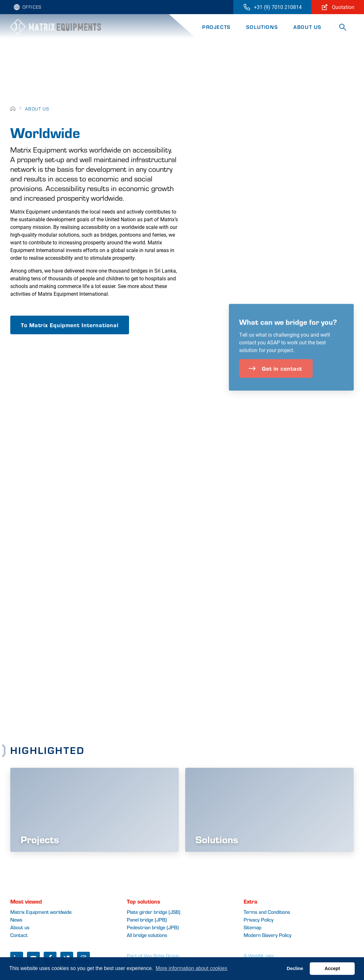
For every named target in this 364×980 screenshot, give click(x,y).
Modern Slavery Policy (268, 935)
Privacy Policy (259, 919)
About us (20, 927)
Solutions (262, 27)
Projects (217, 27)
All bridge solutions (147, 935)
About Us (308, 27)
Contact (19, 935)
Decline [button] (295, 968)
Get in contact (275, 379)
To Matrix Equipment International (70, 325)
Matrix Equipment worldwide (41, 912)
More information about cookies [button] (191, 968)
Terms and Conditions (267, 912)
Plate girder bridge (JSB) (154, 912)
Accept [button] (332, 968)
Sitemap (252, 927)
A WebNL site (259, 955)
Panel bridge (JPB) (147, 919)
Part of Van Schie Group (153, 955)
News (16, 919)
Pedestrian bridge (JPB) (153, 927)
